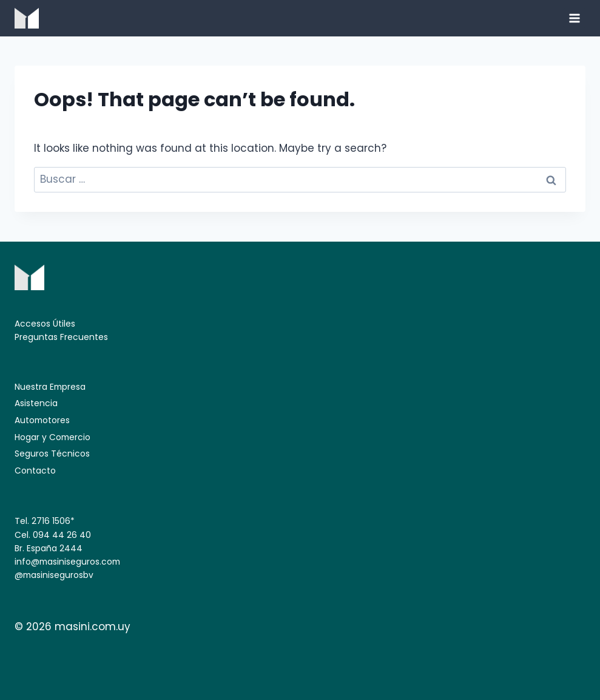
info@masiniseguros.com (67, 562)
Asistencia (36, 403)
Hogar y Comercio (52, 437)
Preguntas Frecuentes (61, 337)
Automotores (42, 420)
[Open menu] (574, 18)
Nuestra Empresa (50, 387)
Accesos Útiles (45, 324)
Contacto (35, 471)
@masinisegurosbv (54, 575)
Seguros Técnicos (52, 454)
